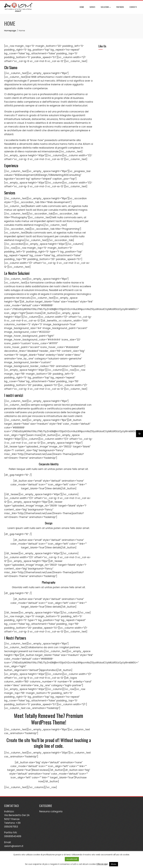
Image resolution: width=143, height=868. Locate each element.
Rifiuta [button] (114, 864)
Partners (120, 7)
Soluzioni (106, 7)
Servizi (92, 7)
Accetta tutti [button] (72, 859)
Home (82, 7)
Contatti (133, 7)
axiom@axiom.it (14, 846)
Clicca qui (102, 864)
